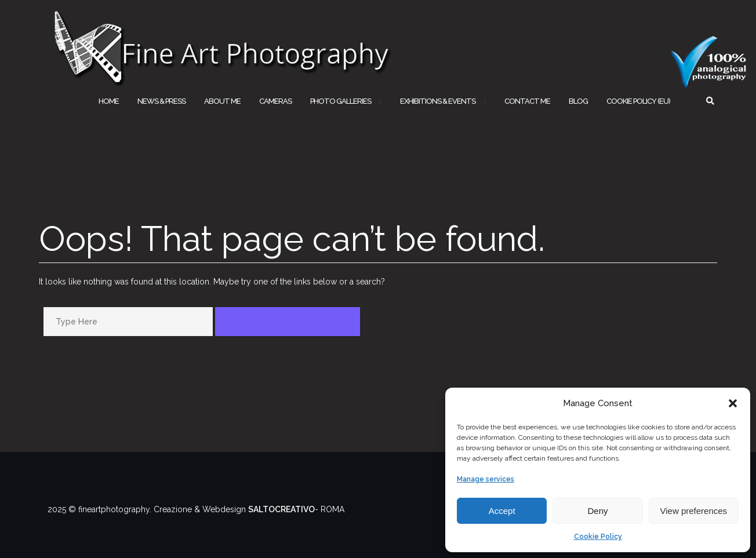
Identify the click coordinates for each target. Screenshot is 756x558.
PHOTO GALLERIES (341, 101)
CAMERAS (275, 101)
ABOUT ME (222, 101)
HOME (109, 101)
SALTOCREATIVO (281, 509)
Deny (597, 511)
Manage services (486, 479)
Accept (502, 511)
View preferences (694, 511)
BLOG (578, 101)
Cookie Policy (598, 537)
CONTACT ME (527, 101)
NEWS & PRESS (161, 101)
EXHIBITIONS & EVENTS (438, 101)
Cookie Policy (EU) (638, 101)
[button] (733, 403)
